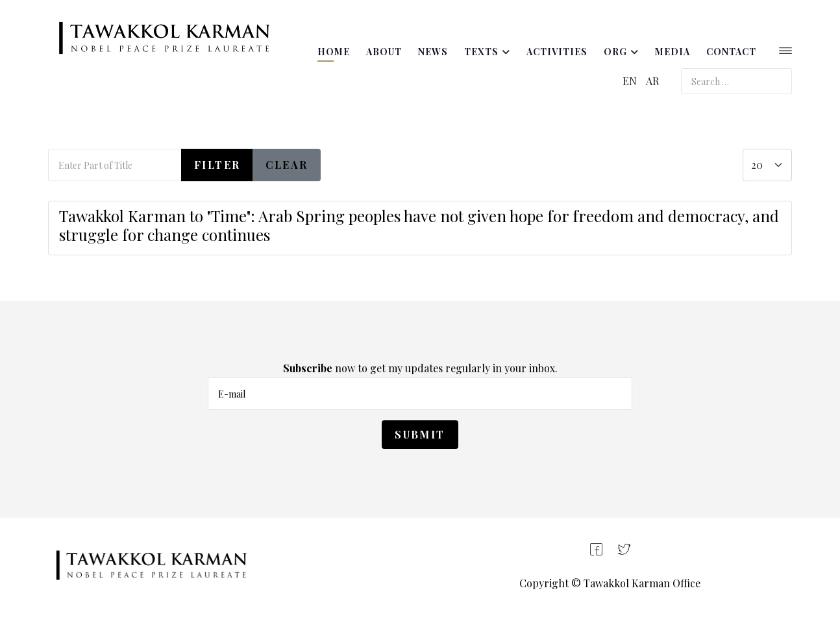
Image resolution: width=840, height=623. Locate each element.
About (384, 52)
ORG (615, 52)
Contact (731, 52)
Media (673, 52)
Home (334, 52)
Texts (481, 52)
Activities (557, 52)
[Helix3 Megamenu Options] (785, 52)
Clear (287, 165)
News (433, 52)
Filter (217, 165)
